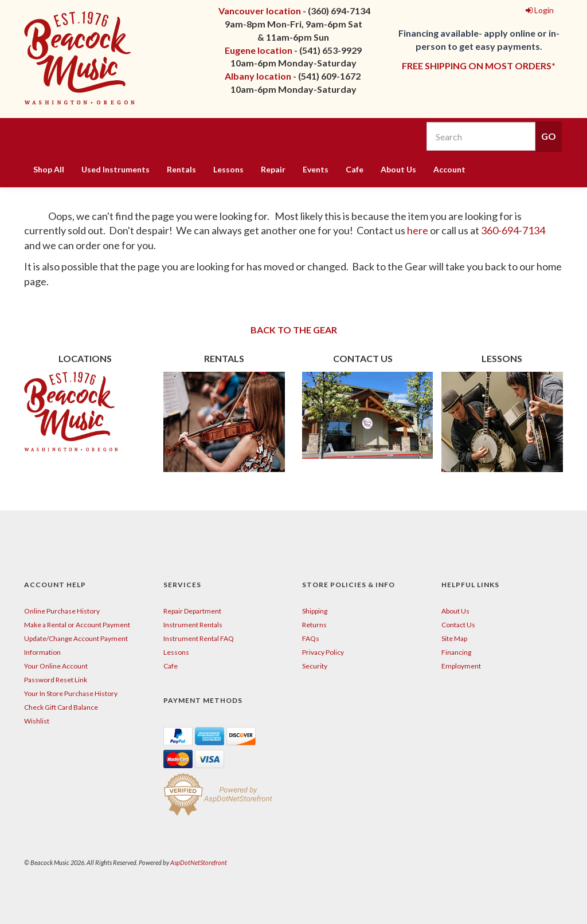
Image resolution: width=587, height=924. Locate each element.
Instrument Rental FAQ (199, 638)
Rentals (181, 169)
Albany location (258, 76)
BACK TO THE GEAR (294, 330)
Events (316, 169)
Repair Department (192, 611)
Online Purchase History (62, 611)
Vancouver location (260, 11)
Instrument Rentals (193, 625)
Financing (456, 652)
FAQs (311, 638)
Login (540, 10)
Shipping (315, 611)
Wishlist (37, 721)
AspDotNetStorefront (199, 862)
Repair (273, 169)
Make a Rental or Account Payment (77, 625)
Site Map (454, 638)
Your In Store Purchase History (71, 693)
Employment (461, 666)
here (418, 230)
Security (315, 666)
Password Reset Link (56, 680)
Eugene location (259, 50)
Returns (314, 625)
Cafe (355, 169)
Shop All (49, 169)
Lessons (228, 169)
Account (449, 169)
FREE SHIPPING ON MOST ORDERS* (479, 66)
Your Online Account (56, 666)
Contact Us (458, 625)
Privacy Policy (323, 652)
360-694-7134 (513, 230)
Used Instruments (116, 169)
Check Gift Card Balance (61, 707)
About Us (398, 169)
